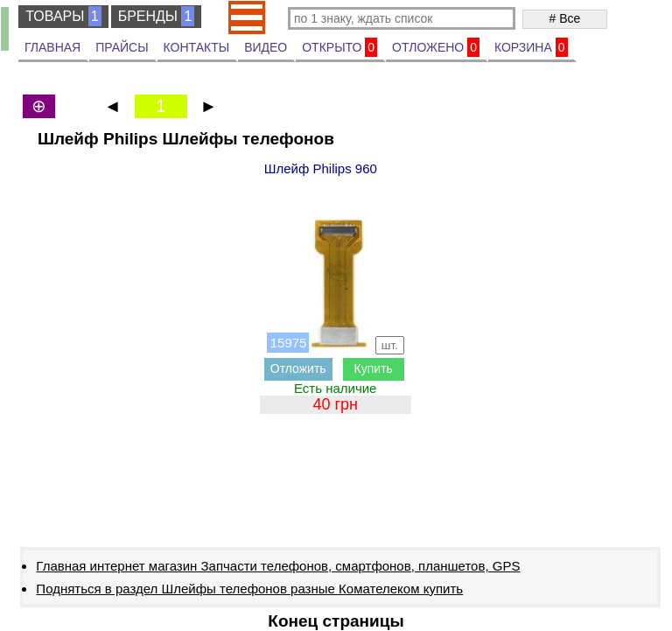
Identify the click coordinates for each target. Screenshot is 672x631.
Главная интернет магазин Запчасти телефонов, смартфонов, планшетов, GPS (278, 566)
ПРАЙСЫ (122, 47)
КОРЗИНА (531, 47)
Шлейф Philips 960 (321, 168)
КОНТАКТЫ (197, 47)
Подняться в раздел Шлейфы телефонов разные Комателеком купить (249, 589)
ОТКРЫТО (339, 47)
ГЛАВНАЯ (52, 47)
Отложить (298, 368)
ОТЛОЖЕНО (436, 47)
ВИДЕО (266, 47)
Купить (374, 368)
